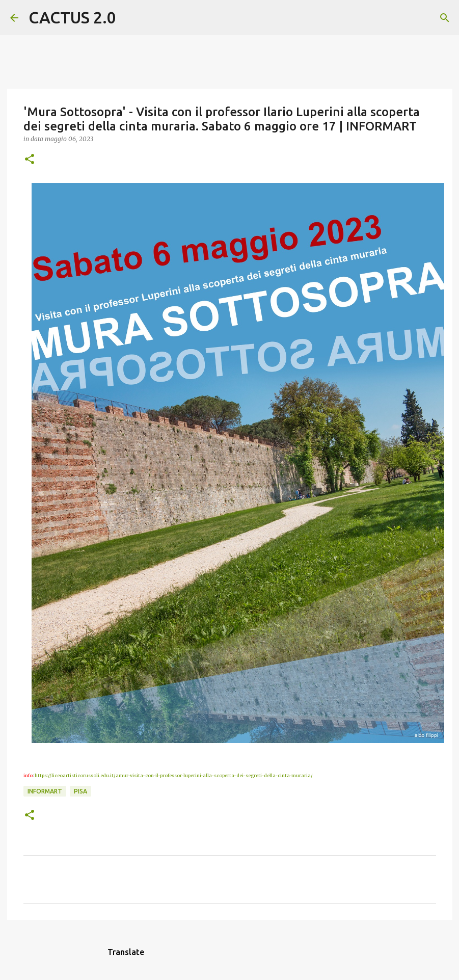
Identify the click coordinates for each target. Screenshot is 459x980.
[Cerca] (130, 18)
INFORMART (45, 791)
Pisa (80, 791)
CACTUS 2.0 (72, 17)
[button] (30, 160)
